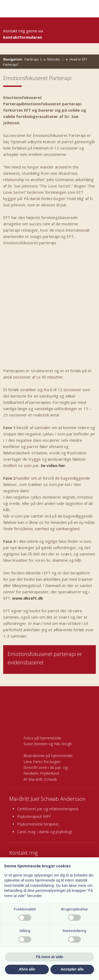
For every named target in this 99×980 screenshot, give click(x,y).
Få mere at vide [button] (50, 957)
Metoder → (56, 59)
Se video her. (53, 465)
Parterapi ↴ (34, 59)
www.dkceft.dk (28, 598)
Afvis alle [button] (27, 969)
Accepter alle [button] (72, 969)
